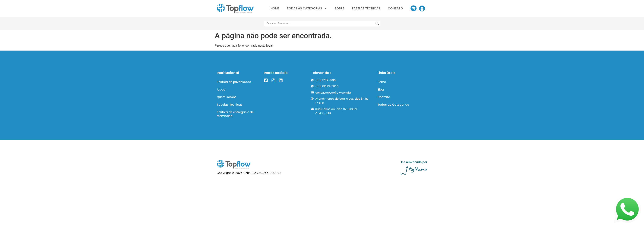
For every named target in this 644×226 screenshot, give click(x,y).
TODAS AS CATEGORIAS (307, 8)
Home (382, 83)
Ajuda (221, 91)
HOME (275, 8)
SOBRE (339, 8)
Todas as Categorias (393, 109)
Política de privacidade (234, 83)
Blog (381, 91)
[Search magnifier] (377, 23)
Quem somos (227, 100)
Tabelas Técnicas (230, 109)
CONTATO (395, 8)
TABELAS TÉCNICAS (366, 8)
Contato (384, 100)
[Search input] (320, 23)
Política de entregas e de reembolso (235, 119)
